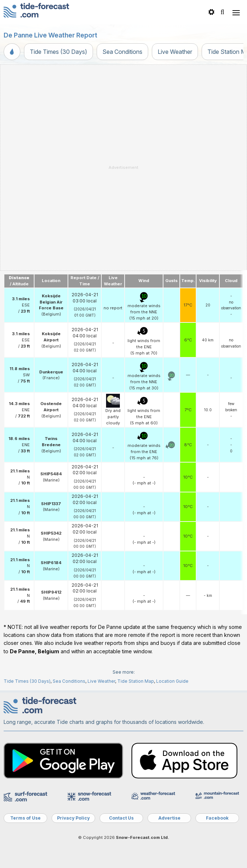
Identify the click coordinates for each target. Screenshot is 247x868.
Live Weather (175, 52)
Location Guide (172, 681)
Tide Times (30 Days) (58, 52)
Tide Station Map (136, 681)
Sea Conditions (122, 52)
